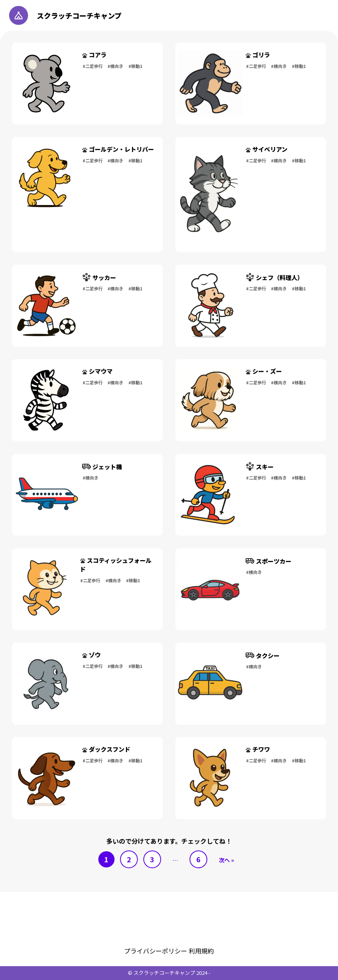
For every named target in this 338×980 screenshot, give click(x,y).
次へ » (226, 860)
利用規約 (201, 951)
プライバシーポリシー (156, 951)
